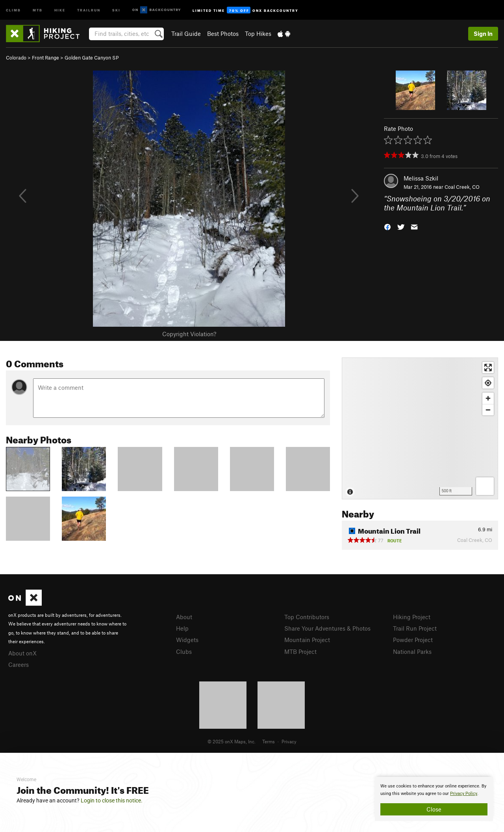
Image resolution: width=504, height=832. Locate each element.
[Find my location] (488, 383)
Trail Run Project (415, 628)
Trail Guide (186, 34)
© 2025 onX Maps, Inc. (232, 741)
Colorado (16, 58)
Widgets (187, 640)
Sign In (483, 34)
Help (182, 628)
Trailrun (89, 10)
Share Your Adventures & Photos (327, 628)
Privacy (289, 741)
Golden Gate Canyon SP (92, 58)
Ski (116, 10)
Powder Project (413, 640)
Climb (13, 10)
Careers (19, 664)
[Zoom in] (488, 398)
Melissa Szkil (421, 178)
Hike (60, 10)
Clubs (184, 651)
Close (434, 809)
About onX (22, 653)
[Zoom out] (488, 410)
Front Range (45, 58)
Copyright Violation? (189, 334)
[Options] (485, 486)
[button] (387, 226)
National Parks (412, 651)
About (184, 617)
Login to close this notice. (112, 800)
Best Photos (223, 34)
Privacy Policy (464, 794)
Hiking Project (412, 617)
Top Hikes (258, 34)
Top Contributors (307, 617)
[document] (434, 799)
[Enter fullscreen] (488, 368)
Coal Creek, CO (462, 187)
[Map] (420, 428)
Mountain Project (307, 640)
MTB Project (300, 651)
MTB (38, 10)
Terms (269, 741)
